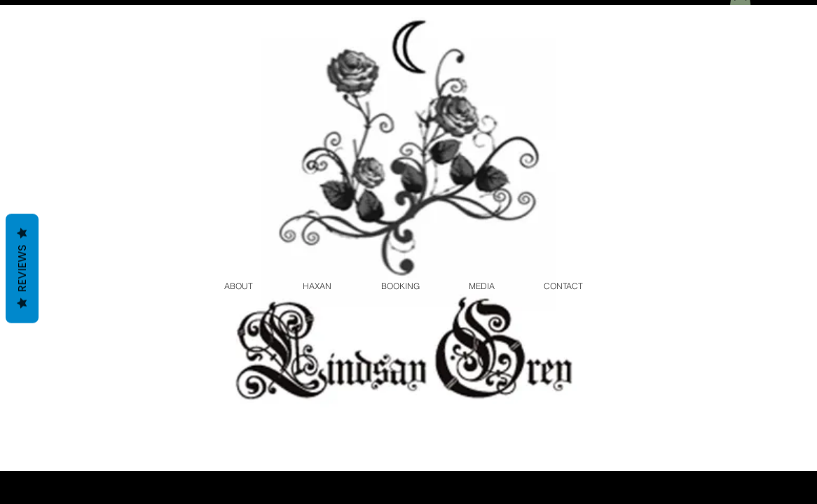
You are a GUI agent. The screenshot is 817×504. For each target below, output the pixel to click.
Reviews (22, 269)
